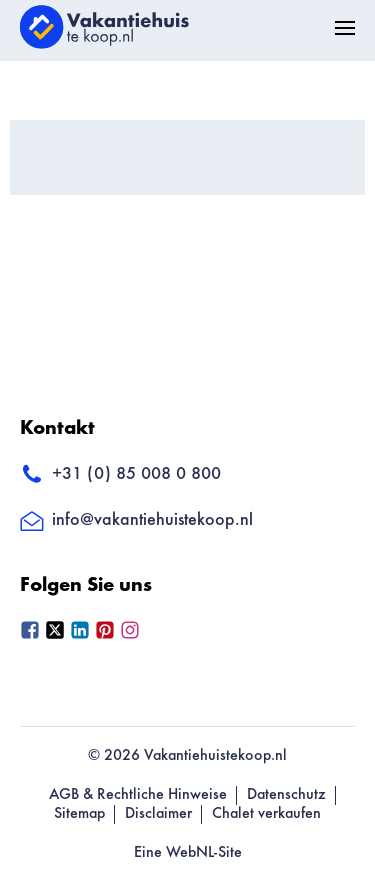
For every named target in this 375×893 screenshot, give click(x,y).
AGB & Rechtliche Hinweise (138, 795)
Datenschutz (286, 795)
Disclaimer (158, 814)
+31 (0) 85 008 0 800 (120, 474)
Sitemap (79, 814)
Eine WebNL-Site (188, 853)
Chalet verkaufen (266, 814)
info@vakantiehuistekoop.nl (136, 521)
